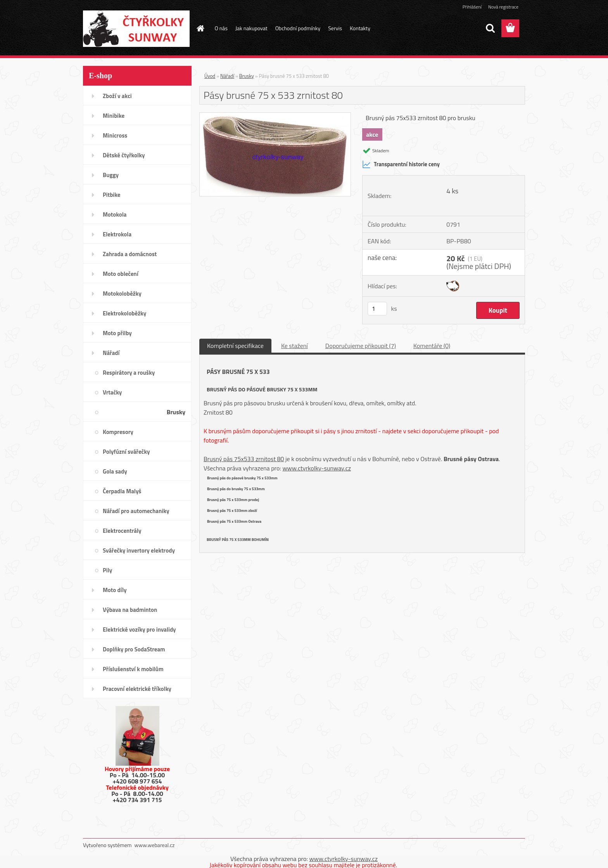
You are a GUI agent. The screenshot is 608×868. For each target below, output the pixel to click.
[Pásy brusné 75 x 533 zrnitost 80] (275, 116)
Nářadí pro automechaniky (136, 511)
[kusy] (377, 309)
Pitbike (111, 195)
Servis (335, 28)
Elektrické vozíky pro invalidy (139, 629)
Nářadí (111, 353)
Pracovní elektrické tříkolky (137, 689)
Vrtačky (112, 392)
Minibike (114, 116)
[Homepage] (200, 28)
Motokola (115, 214)
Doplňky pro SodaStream (134, 649)
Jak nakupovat (251, 28)
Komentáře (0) (432, 346)
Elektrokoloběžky (124, 313)
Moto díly (115, 590)
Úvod (210, 76)
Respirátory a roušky (129, 373)
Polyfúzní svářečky (126, 452)
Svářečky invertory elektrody (139, 550)
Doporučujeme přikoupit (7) (361, 346)
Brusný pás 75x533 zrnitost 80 (244, 459)
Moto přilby (117, 333)
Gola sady (115, 471)
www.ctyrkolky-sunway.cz (317, 468)
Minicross (115, 135)
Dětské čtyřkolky (124, 155)
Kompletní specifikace (235, 346)
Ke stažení (294, 346)
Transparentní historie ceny (401, 164)
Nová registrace (503, 7)
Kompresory (118, 432)
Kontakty (360, 28)
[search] (490, 28)
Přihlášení (472, 7)
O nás (221, 28)
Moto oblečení (121, 274)
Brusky (176, 412)
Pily (107, 570)
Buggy (111, 175)
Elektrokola (117, 234)
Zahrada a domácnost (130, 254)
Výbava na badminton (130, 610)
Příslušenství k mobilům (133, 669)
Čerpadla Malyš (122, 491)
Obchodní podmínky (298, 28)
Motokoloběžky (122, 294)
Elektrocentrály (122, 531)
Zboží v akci (117, 96)
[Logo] (136, 29)
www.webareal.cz (155, 845)
